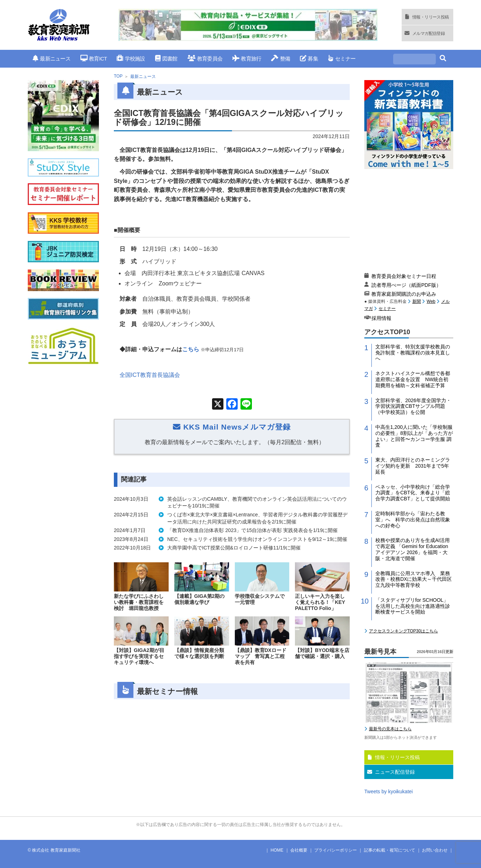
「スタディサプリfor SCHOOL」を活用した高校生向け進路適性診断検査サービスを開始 (413, 606)
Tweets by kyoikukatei (388, 791)
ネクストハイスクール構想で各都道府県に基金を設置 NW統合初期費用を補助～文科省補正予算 (413, 379)
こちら (191, 349)
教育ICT (94, 59)
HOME (277, 850)
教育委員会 (205, 59)
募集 (309, 59)
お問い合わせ (435, 850)
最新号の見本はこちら (390, 729)
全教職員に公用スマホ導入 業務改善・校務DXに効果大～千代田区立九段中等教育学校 (414, 579)
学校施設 (131, 59)
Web (431, 301)
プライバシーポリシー (335, 850)
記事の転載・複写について (390, 850)
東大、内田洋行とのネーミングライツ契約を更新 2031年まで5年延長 (413, 466)
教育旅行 (247, 59)
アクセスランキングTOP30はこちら (403, 631)
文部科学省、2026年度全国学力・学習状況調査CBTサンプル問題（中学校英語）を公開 (413, 406)
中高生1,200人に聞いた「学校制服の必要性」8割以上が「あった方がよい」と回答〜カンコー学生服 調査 (414, 436)
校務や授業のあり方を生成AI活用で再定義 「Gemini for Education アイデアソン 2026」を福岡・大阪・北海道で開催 (413, 549)
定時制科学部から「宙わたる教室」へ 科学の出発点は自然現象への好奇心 (413, 520)
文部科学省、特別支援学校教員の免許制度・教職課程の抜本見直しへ (413, 353)
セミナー (342, 59)
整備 (281, 59)
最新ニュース (52, 59)
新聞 (417, 301)
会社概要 (299, 850)
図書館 (166, 59)
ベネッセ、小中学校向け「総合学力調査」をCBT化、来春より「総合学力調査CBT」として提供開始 (413, 493)
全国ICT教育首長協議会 (150, 375)
